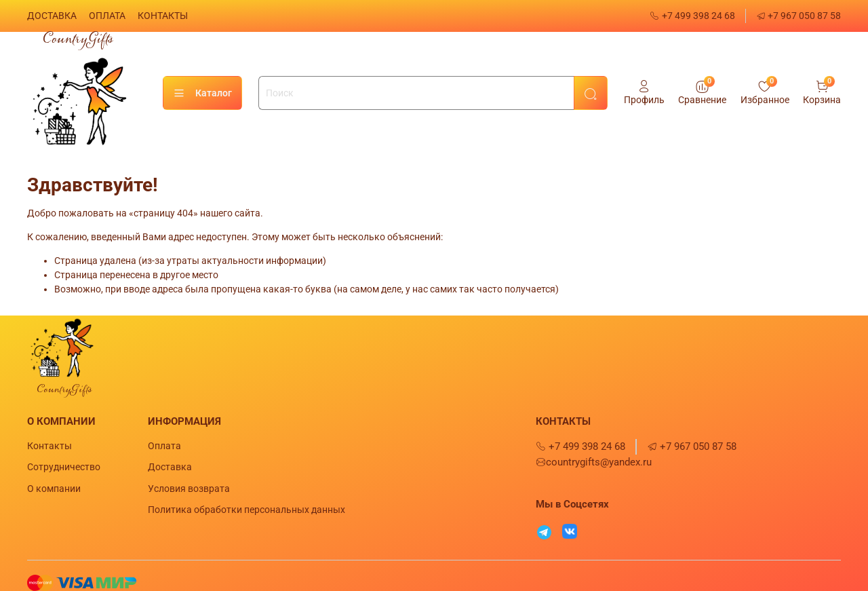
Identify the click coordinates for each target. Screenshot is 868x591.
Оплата (164, 446)
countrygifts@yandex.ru (594, 462)
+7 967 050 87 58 (799, 16)
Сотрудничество (64, 467)
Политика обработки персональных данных (246, 510)
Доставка (170, 467)
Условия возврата (189, 489)
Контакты (50, 446)
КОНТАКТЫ (163, 16)
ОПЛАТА (107, 16)
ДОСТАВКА (52, 16)
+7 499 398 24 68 (692, 16)
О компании (54, 489)
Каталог (202, 94)
